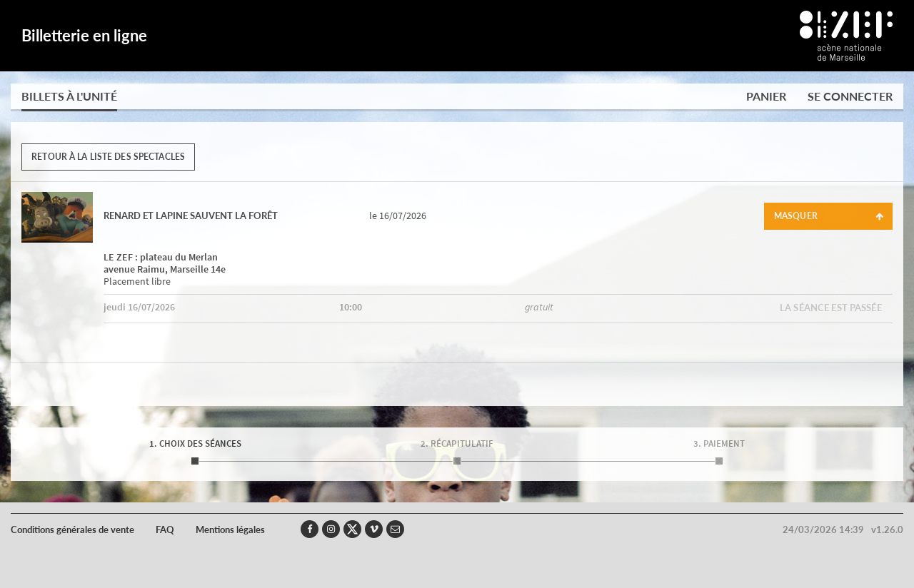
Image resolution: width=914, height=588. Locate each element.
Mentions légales (230, 529)
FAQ (165, 529)
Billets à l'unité (69, 96)
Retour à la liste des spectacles (108, 157)
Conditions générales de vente (72, 529)
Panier (766, 96)
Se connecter (850, 96)
